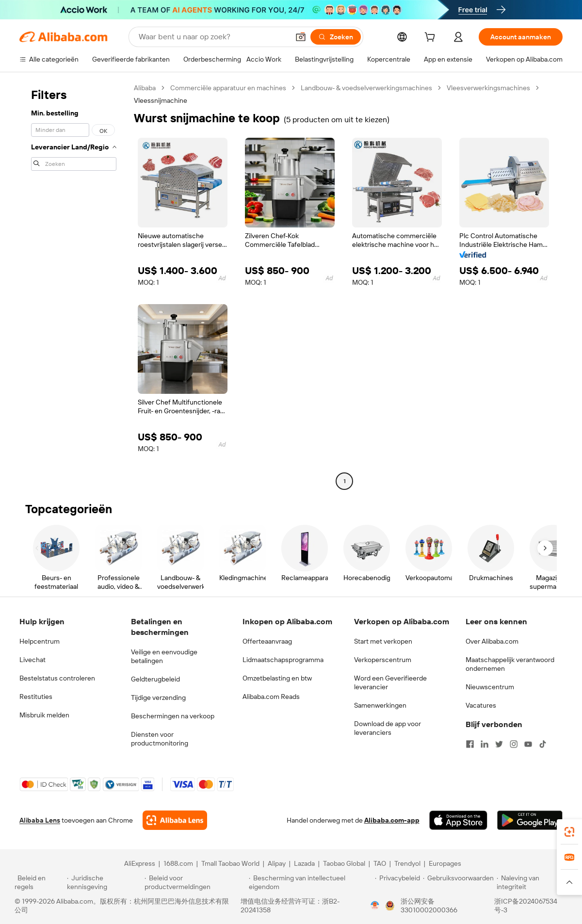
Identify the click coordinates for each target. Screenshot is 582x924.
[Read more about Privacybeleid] (397, 882)
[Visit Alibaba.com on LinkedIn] (485, 744)
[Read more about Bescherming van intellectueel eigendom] (310, 882)
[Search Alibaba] (213, 37)
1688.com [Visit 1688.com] (178, 863)
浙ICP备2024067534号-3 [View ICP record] (526, 906)
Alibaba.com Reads (271, 697)
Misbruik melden (44, 715)
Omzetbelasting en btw (277, 678)
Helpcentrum (40, 641)
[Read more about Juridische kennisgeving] (104, 882)
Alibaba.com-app (392, 820)
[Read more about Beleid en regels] (39, 882)
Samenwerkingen (380, 705)
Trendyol (407, 863)
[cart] (432, 38)
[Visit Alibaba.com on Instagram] (514, 744)
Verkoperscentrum (383, 660)
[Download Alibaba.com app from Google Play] (530, 820)
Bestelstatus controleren (57, 678)
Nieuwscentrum (490, 687)
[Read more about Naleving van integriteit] (532, 882)
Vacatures (481, 705)
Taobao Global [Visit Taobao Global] (344, 863)
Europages (445, 863)
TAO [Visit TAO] (380, 863)
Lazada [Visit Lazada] (304, 863)
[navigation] (74, 286)
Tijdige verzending (158, 697)
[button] (301, 37)
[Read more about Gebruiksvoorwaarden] (458, 882)
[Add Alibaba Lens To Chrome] (175, 820)
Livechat (32, 660)
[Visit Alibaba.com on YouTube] (528, 744)
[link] (569, 832)
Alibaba (145, 88)
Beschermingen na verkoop (173, 716)
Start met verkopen (383, 641)
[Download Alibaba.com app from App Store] (458, 820)
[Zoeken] (336, 37)
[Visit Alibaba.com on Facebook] (470, 744)
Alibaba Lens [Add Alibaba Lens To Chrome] (40, 820)
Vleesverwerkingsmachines (488, 88)
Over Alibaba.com (492, 641)
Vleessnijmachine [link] (161, 100)
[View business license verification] (375, 906)
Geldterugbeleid (155, 679)
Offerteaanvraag (267, 641)
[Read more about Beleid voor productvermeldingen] (195, 882)
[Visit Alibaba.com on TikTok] (543, 744)
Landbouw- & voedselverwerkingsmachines (366, 88)
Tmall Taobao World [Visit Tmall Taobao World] (230, 863)
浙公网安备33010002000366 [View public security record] (429, 906)
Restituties (36, 697)
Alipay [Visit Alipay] (277, 863)
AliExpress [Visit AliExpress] (140, 863)
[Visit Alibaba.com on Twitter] (499, 744)
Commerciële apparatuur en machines (228, 88)
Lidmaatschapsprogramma (283, 660)
